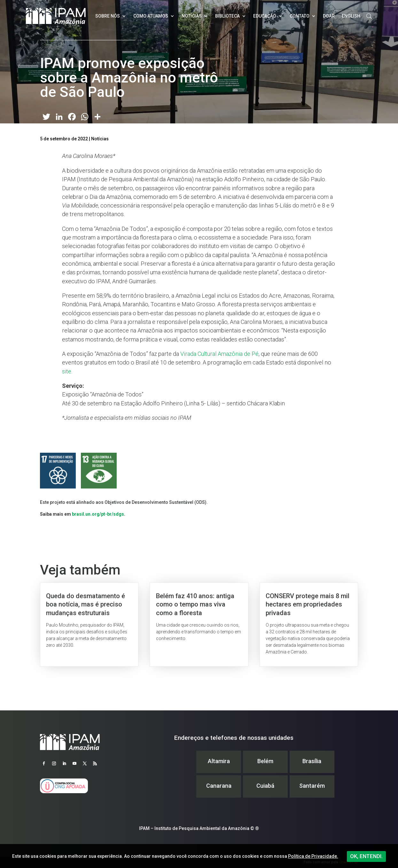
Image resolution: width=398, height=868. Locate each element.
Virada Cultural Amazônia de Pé (219, 354)
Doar (329, 16)
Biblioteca (227, 16)
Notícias (192, 16)
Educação (265, 16)
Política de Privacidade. (313, 856)
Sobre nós (108, 16)
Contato (300, 16)
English (351, 16)
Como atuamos (151, 16)
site (67, 371)
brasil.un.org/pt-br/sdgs (98, 514)
